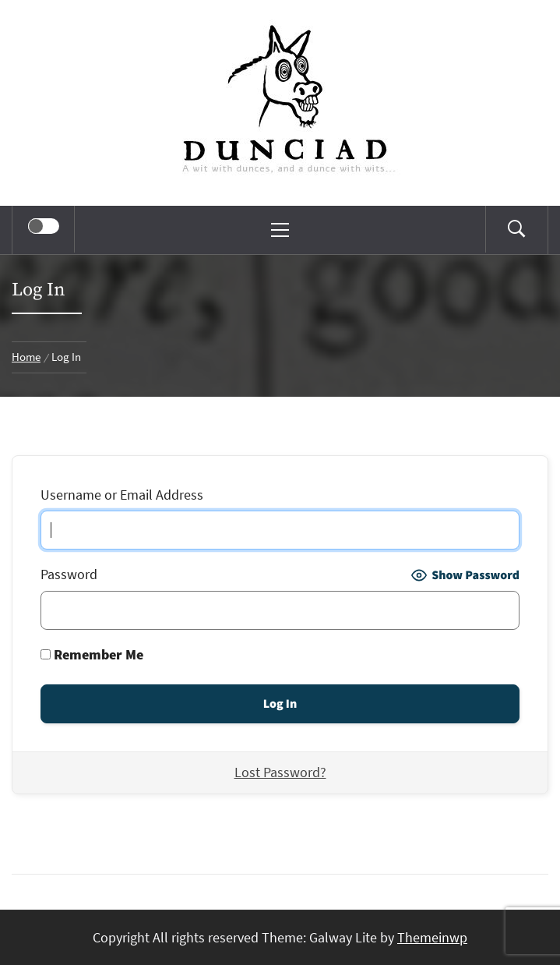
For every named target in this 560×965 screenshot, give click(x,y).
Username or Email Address (122, 495)
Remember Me (92, 654)
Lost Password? (280, 772)
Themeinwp (432, 937)
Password (69, 574)
